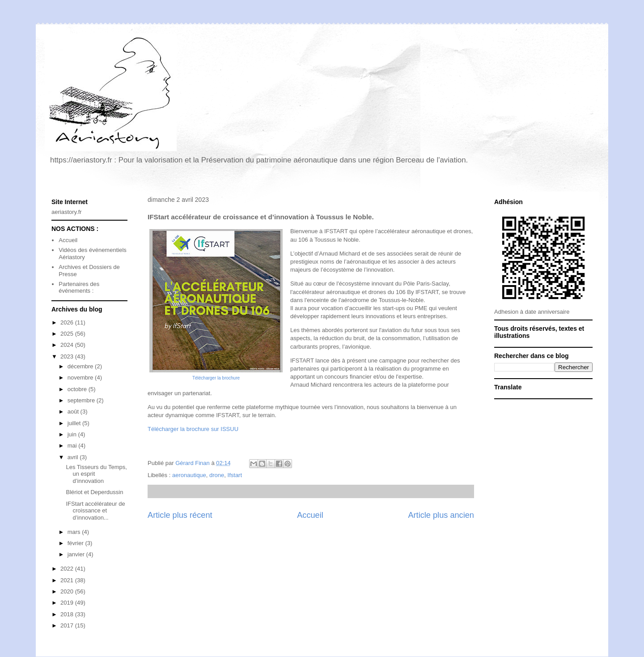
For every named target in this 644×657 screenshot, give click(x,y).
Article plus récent (180, 515)
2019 (68, 603)
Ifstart (235, 475)
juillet (75, 423)
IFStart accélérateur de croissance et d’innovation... (95, 511)
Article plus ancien (441, 515)
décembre (81, 366)
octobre (78, 389)
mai (73, 446)
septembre (82, 400)
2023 (68, 356)
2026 (68, 322)
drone (217, 475)
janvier (77, 554)
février (76, 543)
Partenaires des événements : (79, 288)
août (74, 412)
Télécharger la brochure (216, 378)
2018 (68, 614)
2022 (68, 569)
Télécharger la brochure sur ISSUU (193, 429)
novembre (81, 378)
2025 (68, 334)
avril (74, 457)
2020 (68, 591)
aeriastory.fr (67, 212)
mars (75, 532)
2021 (68, 580)
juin (73, 434)
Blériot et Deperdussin (94, 492)
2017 (68, 625)
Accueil (310, 515)
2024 (68, 345)
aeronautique (189, 475)
